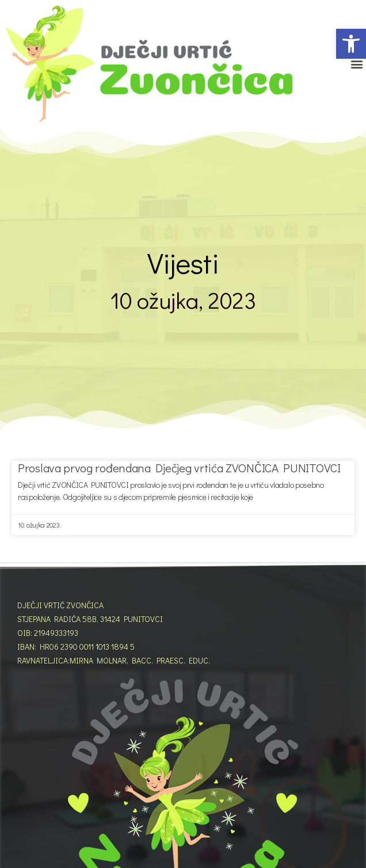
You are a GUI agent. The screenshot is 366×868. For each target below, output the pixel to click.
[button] (351, 44)
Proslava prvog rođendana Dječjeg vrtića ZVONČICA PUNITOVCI (179, 468)
